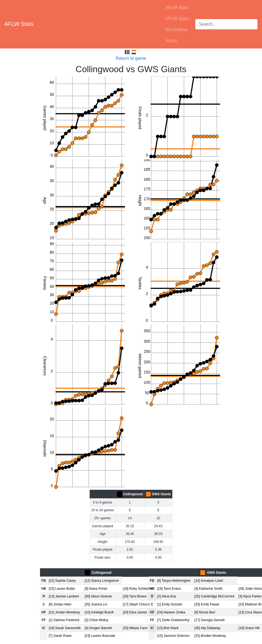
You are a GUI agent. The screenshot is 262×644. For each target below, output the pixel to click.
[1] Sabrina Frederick (64, 620)
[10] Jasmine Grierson (173, 636)
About (171, 41)
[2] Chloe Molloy (97, 620)
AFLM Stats (177, 8)
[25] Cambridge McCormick (214, 596)
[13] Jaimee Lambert (64, 596)
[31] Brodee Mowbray (210, 636)
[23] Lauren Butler (62, 589)
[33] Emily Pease (207, 604)
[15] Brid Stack (168, 628)
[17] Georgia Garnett (209, 620)
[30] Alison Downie (98, 596)
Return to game (131, 58)
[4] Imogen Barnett (98, 628)
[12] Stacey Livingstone (102, 581)
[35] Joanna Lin (96, 604)
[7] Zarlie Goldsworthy (173, 620)
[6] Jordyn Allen (60, 604)
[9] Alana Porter (96, 589)
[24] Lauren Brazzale (100, 636)
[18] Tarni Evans (169, 589)
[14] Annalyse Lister (209, 581)
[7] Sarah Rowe (60, 636)
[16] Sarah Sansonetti (65, 628)
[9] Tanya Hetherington (174, 581)
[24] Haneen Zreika (171, 612)
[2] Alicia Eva (167, 596)
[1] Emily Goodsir (170, 604)
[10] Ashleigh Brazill (99, 612)
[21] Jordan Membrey (64, 612)
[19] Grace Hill (249, 628)
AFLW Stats (19, 24)
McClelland (176, 30)
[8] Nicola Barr (205, 612)
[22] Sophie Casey (62, 581)
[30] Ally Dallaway (207, 628)
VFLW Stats (177, 19)
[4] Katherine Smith (208, 589)
